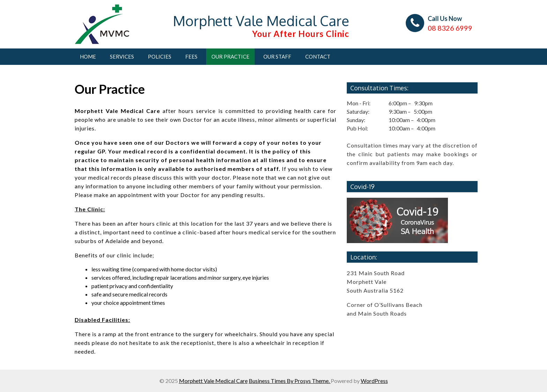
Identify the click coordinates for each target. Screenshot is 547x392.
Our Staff (277, 56)
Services (122, 56)
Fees (191, 56)
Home (88, 56)
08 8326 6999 (450, 28)
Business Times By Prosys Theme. (290, 381)
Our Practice (230, 56)
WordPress (374, 381)
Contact (318, 56)
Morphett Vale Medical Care (261, 21)
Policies (160, 56)
